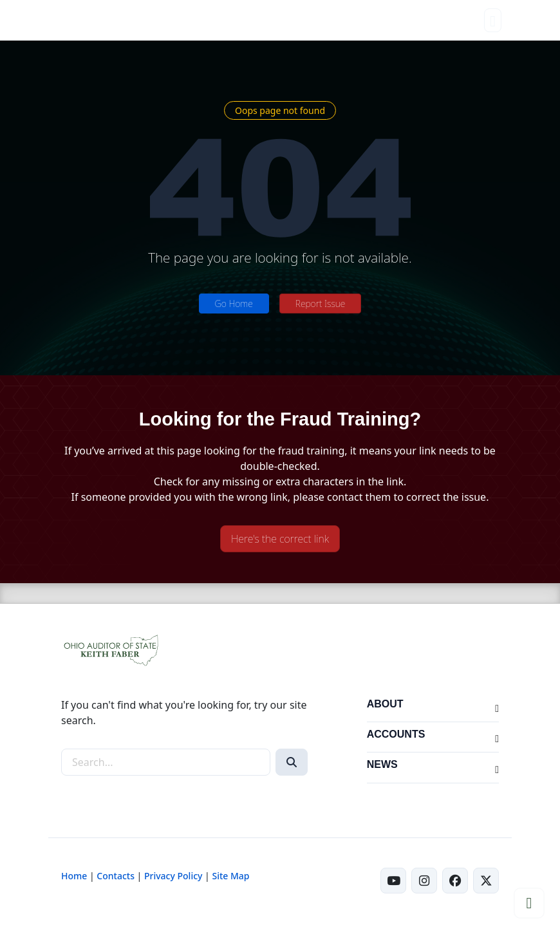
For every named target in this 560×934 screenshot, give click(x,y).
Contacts (116, 876)
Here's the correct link (280, 539)
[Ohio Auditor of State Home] (92, 20)
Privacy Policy (173, 876)
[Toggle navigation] (493, 20)
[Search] (292, 762)
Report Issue (321, 304)
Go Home (234, 304)
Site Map (230, 876)
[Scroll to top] (529, 903)
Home (74, 876)
